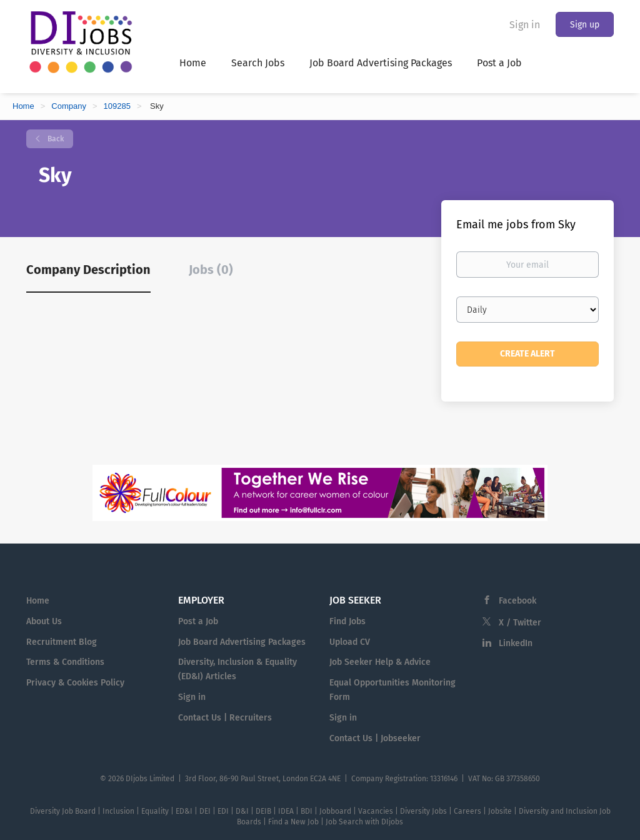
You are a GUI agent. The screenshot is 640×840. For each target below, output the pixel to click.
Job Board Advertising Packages (242, 642)
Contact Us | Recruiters (225, 718)
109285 (117, 106)
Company (69, 106)
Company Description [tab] (88, 270)
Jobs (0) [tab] (211, 270)
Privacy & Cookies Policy (75, 683)
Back (55, 139)
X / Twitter (520, 623)
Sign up (585, 25)
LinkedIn (516, 643)
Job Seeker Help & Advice (380, 662)
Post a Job (198, 621)
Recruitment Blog (62, 642)
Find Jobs (347, 621)
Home (23, 106)
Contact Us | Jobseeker (375, 738)
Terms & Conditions (65, 662)
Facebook (517, 601)
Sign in (525, 25)
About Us (44, 621)
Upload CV (350, 642)
